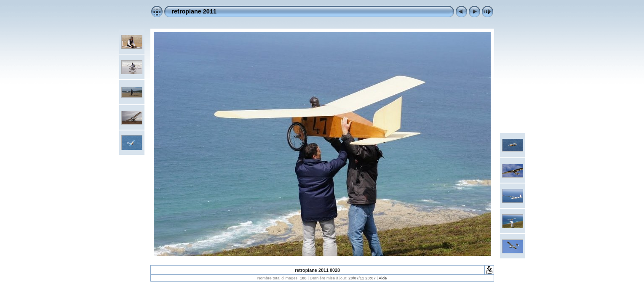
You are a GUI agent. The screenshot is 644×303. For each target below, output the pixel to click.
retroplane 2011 (194, 11)
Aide (383, 278)
